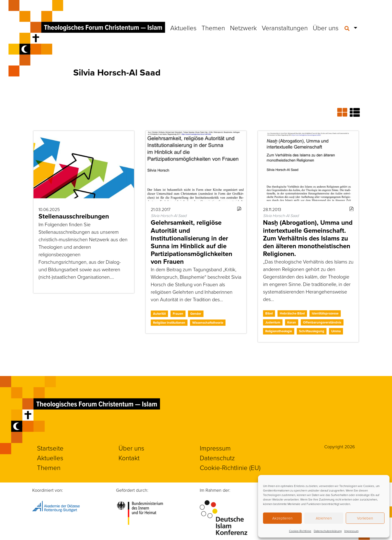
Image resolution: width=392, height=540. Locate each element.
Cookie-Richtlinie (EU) (230, 467)
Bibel (269, 313)
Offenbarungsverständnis (322, 322)
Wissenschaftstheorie (208, 323)
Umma (336, 331)
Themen (213, 28)
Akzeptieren (282, 518)
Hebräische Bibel (292, 313)
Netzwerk (243, 28)
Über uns (326, 28)
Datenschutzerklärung (328, 531)
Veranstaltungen (285, 28)
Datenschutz (217, 458)
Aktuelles (183, 28)
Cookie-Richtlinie (300, 531)
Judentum (273, 322)
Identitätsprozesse (325, 313)
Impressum (351, 531)
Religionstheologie (279, 331)
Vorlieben (365, 518)
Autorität (159, 314)
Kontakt (129, 458)
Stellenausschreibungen (74, 216)
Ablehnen (324, 518)
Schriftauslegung (312, 331)
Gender (196, 314)
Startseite (50, 448)
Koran (292, 322)
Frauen (178, 314)
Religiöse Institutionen (169, 323)
